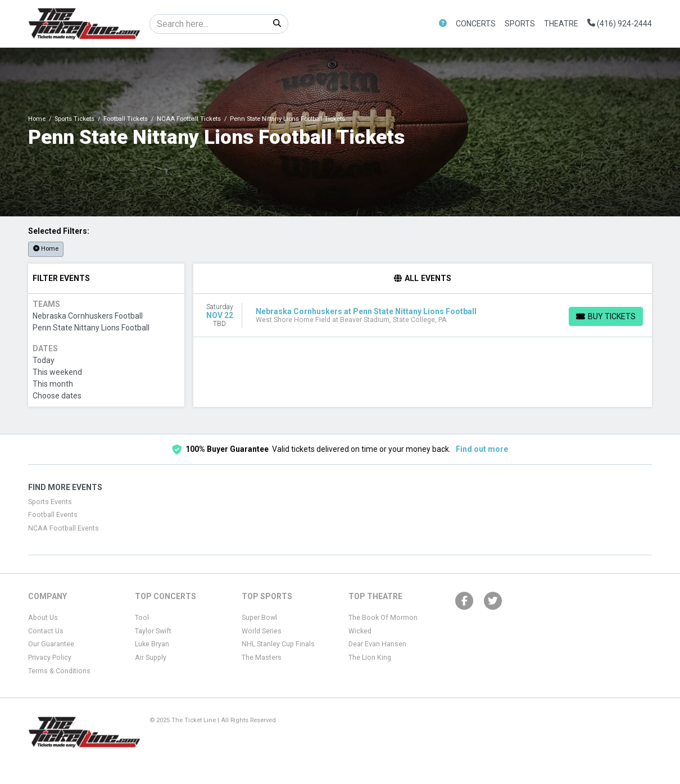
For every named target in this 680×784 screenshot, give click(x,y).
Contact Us (46, 631)
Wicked (360, 631)
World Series (262, 631)
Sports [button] (520, 24)
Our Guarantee (51, 644)
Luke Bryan (152, 644)
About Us (43, 618)
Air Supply (151, 658)
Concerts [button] (476, 24)
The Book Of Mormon (383, 618)
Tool (142, 618)
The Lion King (370, 658)
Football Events (53, 515)
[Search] (208, 24)
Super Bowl (259, 618)
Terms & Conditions (59, 671)
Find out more (482, 449)
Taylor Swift (153, 631)
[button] (443, 24)
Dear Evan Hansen (377, 644)
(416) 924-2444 (620, 24)
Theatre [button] (561, 24)
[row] (423, 316)
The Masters (262, 658)
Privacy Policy (50, 658)
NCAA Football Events (64, 528)
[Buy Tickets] (606, 316)
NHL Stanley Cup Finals (278, 644)
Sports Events (50, 502)
